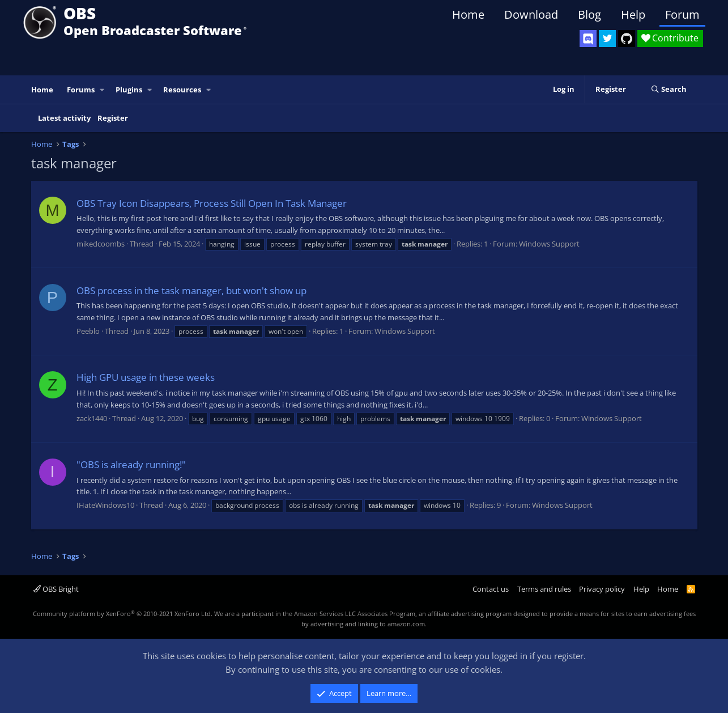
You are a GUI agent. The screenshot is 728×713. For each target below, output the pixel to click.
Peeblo (88, 331)
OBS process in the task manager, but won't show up (191, 290)
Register (113, 118)
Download (531, 14)
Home (468, 14)
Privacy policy (602, 589)
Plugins (129, 90)
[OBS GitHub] (627, 39)
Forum (682, 14)
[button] (102, 90)
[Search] (669, 90)
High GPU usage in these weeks (146, 377)
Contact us (491, 589)
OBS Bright (56, 589)
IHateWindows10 (105, 505)
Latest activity (64, 118)
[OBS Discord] (588, 39)
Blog (589, 14)
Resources (182, 90)
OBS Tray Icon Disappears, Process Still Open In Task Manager (212, 203)
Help (633, 14)
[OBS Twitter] (607, 39)
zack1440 (92, 418)
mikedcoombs (101, 244)
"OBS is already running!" (131, 464)
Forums (81, 90)
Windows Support (549, 244)
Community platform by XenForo (123, 614)
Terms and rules (544, 589)
